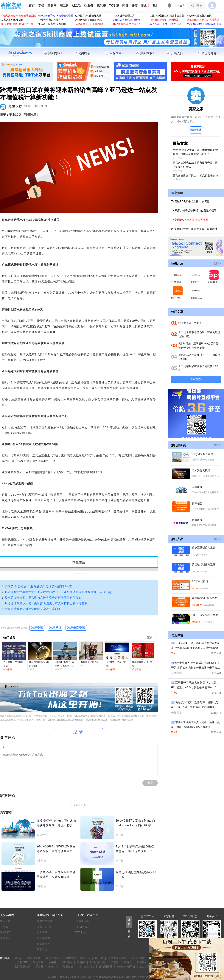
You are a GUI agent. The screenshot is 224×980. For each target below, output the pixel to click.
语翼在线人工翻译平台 (77, 958)
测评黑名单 (43, 938)
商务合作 (5, 921)
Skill (155, 6)
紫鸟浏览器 (52, 958)
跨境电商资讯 (76, 628)
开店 (135, 6)
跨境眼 (128, 962)
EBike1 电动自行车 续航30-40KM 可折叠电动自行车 (64, 666)
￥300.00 (196, 622)
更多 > (151, 638)
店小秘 (52, 962)
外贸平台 (38, 962)
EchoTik (53, 967)
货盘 (145, 6)
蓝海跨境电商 (22, 967)
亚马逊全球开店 (180, 282)
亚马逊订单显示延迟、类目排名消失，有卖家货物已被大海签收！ (48, 603)
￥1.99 (195, 589)
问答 (125, 6)
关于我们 (5, 927)
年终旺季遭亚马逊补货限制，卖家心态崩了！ (34, 609)
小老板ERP (21, 962)
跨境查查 (68, 967)
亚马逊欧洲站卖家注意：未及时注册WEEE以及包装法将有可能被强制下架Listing (58, 592)
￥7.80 (195, 555)
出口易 (99, 958)
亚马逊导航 (138, 958)
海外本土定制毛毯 (90, 662)
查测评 (52, 6)
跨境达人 (142, 962)
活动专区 (42, 949)
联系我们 (5, 932)
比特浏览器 (105, 967)
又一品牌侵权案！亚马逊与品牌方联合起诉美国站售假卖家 (43, 598)
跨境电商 (67, 962)
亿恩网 (115, 962)
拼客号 (39, 967)
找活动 (77, 6)
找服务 (89, 6)
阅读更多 (196, 130)
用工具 (64, 6)
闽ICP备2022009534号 (112, 977)
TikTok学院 (81, 927)
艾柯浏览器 (34, 958)
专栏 (41, 6)
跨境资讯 (37, 628)
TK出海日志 (82, 921)
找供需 (101, 6)
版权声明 (5, 938)
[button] (129, 922)
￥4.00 (195, 572)
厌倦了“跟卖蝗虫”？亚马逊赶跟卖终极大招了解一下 (38, 586)
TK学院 (114, 6)
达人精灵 (145, 967)
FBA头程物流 (86, 967)
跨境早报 (55, 628)
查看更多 (196, 379)
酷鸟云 (18, 958)
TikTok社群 (81, 932)
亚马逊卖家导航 (117, 958)
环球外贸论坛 (98, 962)
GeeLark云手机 (126, 967)
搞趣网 (81, 962)
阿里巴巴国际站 (180, 298)
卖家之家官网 (45, 921)
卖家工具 (42, 932)
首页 (32, 6)
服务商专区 (43, 944)
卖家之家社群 (45, 927)
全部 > (217, 263)
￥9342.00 (197, 605)
